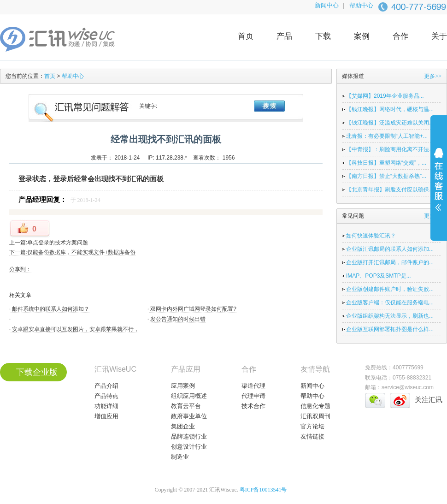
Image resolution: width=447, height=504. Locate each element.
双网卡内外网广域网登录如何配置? (193, 309)
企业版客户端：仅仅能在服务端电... (390, 302)
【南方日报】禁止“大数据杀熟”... (386, 176)
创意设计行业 (189, 447)
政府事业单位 (189, 416)
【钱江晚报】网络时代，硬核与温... (390, 109)
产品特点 (106, 396)
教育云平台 (186, 406)
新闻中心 (327, 5)
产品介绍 (106, 386)
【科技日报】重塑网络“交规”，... (386, 163)
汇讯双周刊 (315, 416)
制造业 (180, 457)
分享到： (20, 269)
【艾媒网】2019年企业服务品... (385, 96)
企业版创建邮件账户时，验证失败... (390, 289)
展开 (439, 185)
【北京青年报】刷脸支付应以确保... (390, 190)
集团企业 (183, 426)
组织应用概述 (189, 396)
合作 (400, 36)
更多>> (433, 76)
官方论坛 (312, 426)
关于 (439, 36)
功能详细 (106, 406)
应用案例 (183, 386)
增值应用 (106, 416)
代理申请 (253, 396)
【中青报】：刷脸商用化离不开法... (390, 149)
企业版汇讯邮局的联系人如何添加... (390, 249)
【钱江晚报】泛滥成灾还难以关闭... (390, 123)
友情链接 (312, 436)
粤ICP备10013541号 (263, 490)
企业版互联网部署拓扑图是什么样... (390, 329)
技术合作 (253, 406)
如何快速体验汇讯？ (371, 236)
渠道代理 (253, 386)
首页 (246, 36)
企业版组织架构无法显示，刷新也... (390, 316)
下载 (323, 36)
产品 (284, 36)
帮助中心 (361, 5)
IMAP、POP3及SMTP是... (379, 276)
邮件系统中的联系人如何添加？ (50, 309)
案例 (362, 36)
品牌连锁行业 (189, 436)
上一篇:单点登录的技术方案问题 (49, 243)
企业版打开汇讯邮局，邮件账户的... (390, 262)
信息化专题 (315, 406)
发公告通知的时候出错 (177, 319)
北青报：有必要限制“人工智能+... (387, 136)
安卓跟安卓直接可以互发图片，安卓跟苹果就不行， (75, 329)
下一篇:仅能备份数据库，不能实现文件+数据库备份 (72, 252)
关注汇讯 (429, 400)
